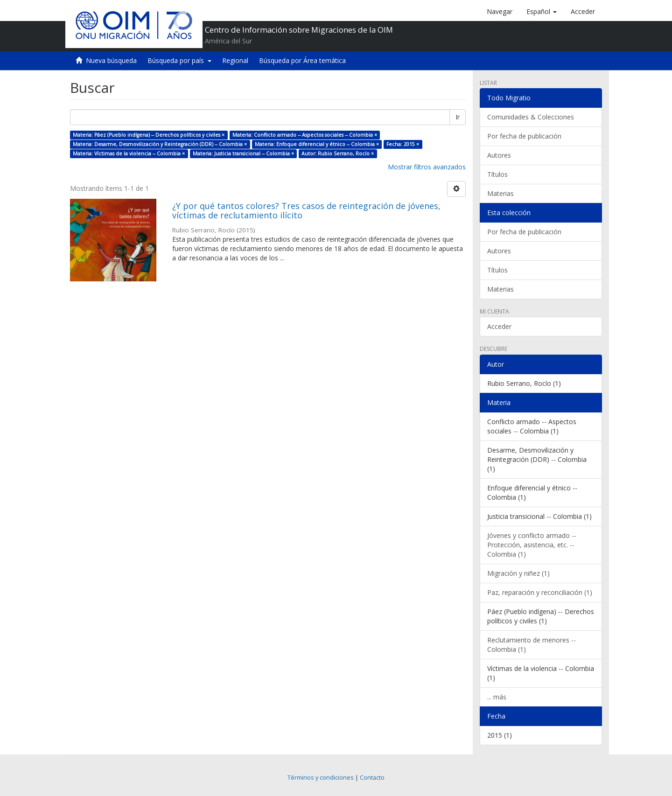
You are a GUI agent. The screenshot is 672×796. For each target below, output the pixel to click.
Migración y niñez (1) (518, 573)
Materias (500, 193)
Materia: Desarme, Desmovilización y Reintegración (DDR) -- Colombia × (160, 144)
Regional (235, 60)
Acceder (499, 326)
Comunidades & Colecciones (531, 117)
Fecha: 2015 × (403, 144)
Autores (499, 155)
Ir (458, 117)
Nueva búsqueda (111, 60)
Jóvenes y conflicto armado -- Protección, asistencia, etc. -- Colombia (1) (532, 545)
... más (497, 697)
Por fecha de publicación (524, 136)
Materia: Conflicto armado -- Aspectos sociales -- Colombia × (305, 135)
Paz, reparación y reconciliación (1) (540, 592)
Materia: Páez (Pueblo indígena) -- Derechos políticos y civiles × (149, 135)
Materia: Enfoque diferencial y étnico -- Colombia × (317, 144)
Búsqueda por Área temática (302, 60)
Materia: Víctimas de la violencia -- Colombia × (129, 154)
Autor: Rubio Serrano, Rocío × (338, 154)
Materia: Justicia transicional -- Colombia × (243, 154)
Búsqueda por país (179, 60)
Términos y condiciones (321, 778)
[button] (542, 12)
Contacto (372, 778)
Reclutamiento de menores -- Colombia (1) (532, 645)
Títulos (497, 174)
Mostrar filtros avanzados (427, 167)
